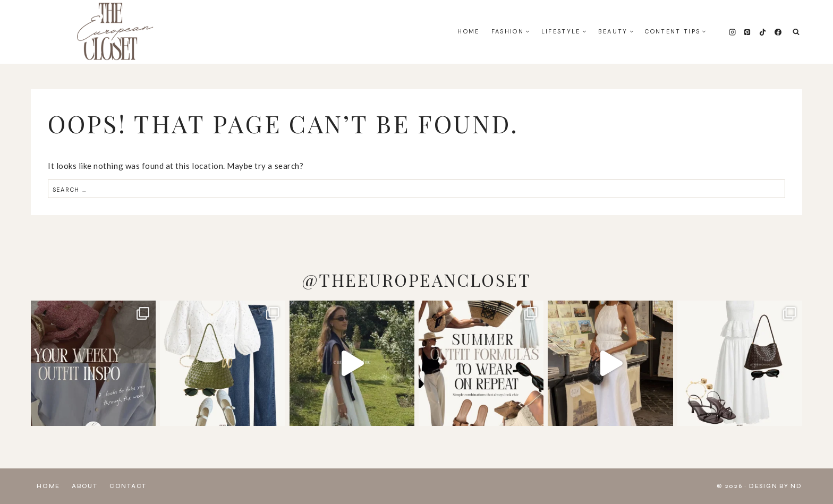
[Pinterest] (747, 32)
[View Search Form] (796, 32)
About (85, 486)
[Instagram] (732, 32)
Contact (128, 486)
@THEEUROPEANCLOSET (416, 280)
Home (468, 31)
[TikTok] (762, 32)
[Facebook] (778, 32)
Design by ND (776, 486)
